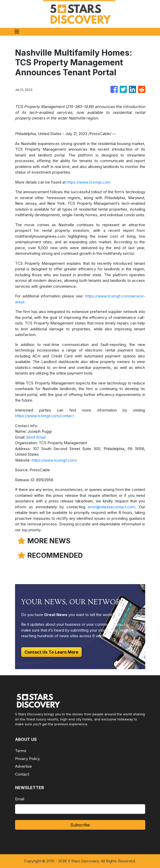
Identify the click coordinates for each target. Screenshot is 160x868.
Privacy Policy (27, 759)
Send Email (36, 437)
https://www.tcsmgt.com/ (54, 460)
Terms (21, 751)
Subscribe (80, 825)
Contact (22, 774)
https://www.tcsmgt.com (89, 182)
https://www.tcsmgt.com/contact (44, 416)
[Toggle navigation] (17, 32)
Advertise (23, 766)
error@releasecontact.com (112, 507)
